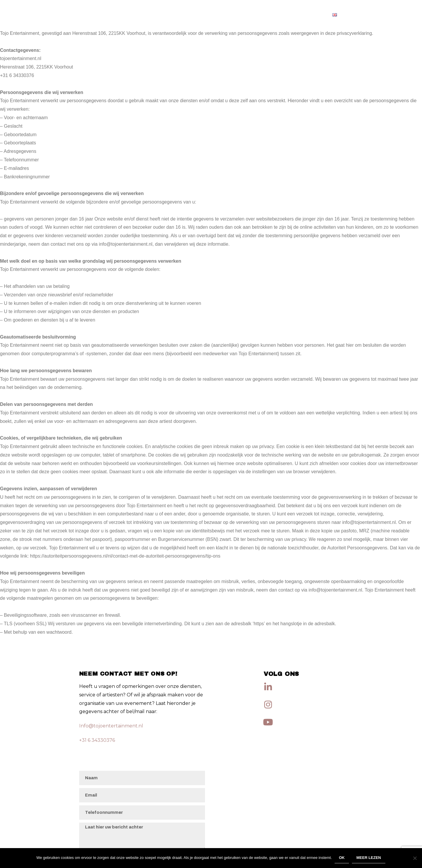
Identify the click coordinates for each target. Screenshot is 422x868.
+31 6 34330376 (97, 740)
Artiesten (310, 14)
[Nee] (415, 858)
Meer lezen (369, 858)
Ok (342, 858)
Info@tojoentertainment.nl (111, 726)
